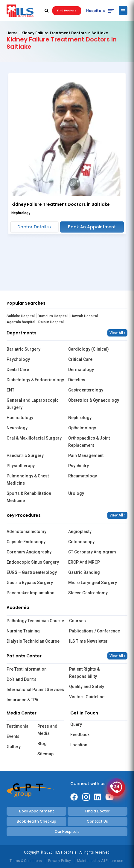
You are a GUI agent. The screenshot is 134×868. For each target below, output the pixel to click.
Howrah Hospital (84, 316)
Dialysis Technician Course (33, 641)
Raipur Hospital (51, 322)
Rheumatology (83, 476)
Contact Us (97, 821)
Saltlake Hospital (21, 316)
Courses (77, 621)
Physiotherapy (21, 466)
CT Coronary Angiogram (92, 552)
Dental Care (18, 370)
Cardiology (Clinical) (89, 349)
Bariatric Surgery (23, 349)
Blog (42, 744)
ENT (10, 390)
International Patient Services (35, 690)
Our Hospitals (67, 831)
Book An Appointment (92, 227)
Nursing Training (23, 631)
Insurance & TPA (22, 700)
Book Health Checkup (36, 821)
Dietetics (77, 380)
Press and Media (47, 730)
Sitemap (45, 754)
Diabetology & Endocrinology (35, 380)
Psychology (18, 359)
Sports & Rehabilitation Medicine (29, 497)
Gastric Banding (84, 572)
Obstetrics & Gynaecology (94, 400)
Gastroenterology (86, 390)
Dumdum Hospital (53, 316)
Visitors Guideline (87, 697)
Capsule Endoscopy (26, 542)
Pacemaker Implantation (31, 593)
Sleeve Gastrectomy (88, 593)
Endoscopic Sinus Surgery (33, 562)
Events (13, 736)
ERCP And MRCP (84, 562)
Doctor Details (34, 227)
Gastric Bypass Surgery (30, 583)
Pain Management (86, 455)
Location (79, 745)
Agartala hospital (21, 322)
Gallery (14, 747)
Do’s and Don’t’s (22, 679)
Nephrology (80, 418)
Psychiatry (79, 466)
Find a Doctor (97, 811)
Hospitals (95, 11)
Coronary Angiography (29, 552)
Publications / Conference (95, 631)
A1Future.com (113, 861)
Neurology (17, 428)
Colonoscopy (81, 542)
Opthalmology (82, 428)
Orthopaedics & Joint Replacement (89, 442)
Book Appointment (37, 811)
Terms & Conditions (26, 861)
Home (12, 33)
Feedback (80, 735)
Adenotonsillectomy (26, 531)
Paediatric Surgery (25, 455)
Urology (76, 493)
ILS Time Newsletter (88, 641)
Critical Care (80, 359)
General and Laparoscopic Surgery (33, 404)
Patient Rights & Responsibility (84, 673)
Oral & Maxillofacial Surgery (34, 438)
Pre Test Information (27, 669)
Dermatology (81, 370)
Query (76, 724)
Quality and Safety (87, 687)
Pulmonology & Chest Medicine (28, 480)
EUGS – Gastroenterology (32, 572)
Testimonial (18, 726)
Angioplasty (80, 531)
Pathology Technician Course (35, 621)
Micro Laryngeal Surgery (93, 583)
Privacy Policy (60, 861)
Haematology (20, 418)
